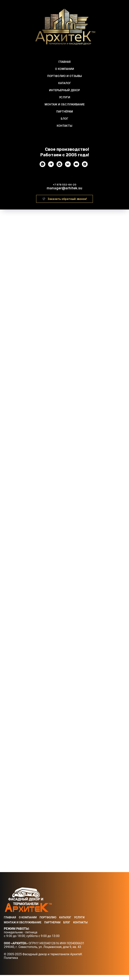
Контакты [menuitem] (64, 126)
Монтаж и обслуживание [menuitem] (65, 104)
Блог (67, 927)
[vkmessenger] (59, 166)
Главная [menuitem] (64, 62)
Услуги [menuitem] (65, 97)
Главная (10, 922)
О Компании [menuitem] (64, 69)
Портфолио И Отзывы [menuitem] (65, 76)
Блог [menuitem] (64, 119)
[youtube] (76, 166)
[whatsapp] (42, 166)
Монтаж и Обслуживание (23, 927)
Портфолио (48, 922)
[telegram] (51, 166)
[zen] (85, 166)
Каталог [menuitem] (65, 83)
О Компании (28, 922)
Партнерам (52, 927)
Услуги (79, 922)
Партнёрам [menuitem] (65, 111)
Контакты (80, 927)
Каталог (65, 922)
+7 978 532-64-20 (64, 185)
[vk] (68, 166)
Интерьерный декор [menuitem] (64, 90)
